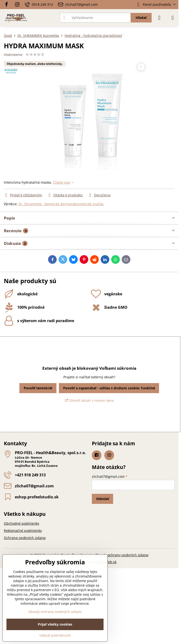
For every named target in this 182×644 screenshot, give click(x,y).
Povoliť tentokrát (38, 388)
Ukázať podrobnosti (55, 635)
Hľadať (141, 18)
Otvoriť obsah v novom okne (89, 400)
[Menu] (173, 18)
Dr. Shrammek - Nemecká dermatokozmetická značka (61, 204)
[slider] (35, 55)
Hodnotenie (13, 55)
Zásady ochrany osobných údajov (122, 555)
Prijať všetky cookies (55, 624)
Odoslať (103, 499)
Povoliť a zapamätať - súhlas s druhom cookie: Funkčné (109, 388)
